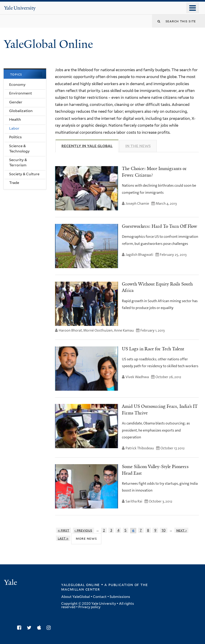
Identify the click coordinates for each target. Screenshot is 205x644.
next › (181, 530)
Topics (16, 74)
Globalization (21, 111)
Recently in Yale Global (90, 146)
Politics (15, 137)
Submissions (120, 597)
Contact (100, 597)
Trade (14, 183)
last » (63, 538)
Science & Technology (19, 149)
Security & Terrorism (18, 162)
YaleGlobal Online (48, 44)
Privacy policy (89, 607)
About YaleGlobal (76, 597)
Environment (21, 93)
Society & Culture (24, 174)
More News (86, 538)
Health (15, 119)
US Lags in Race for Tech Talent (153, 349)
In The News (138, 146)
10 (164, 530)
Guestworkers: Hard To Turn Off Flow (159, 226)
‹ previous (83, 530)
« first (64, 530)
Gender (16, 102)
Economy (17, 85)
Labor (14, 128)
